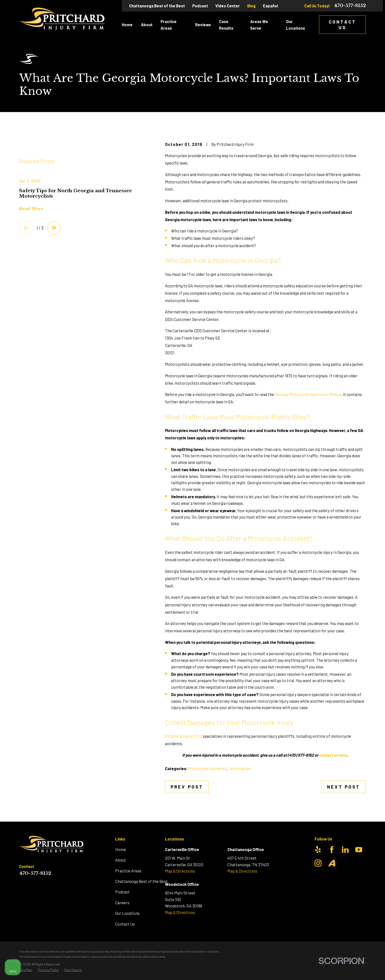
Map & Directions (180, 871)
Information (240, 768)
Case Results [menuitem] (226, 25)
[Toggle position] (358, 823)
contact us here (333, 755)
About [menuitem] (147, 25)
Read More (31, 284)
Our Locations (127, 913)
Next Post (344, 787)
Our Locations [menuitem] (296, 25)
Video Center (228, 6)
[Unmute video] (298, 823)
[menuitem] (26, 970)
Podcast (200, 6)
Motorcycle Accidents (207, 768)
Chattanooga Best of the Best (157, 6)
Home (121, 849)
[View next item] (54, 303)
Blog (251, 6)
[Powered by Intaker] (343, 970)
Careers (122, 903)
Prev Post (187, 787)
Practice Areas (128, 871)
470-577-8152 (350, 6)
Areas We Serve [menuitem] (259, 25)
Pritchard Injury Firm (184, 736)
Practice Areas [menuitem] (169, 25)
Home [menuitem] (127, 25)
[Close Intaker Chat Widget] (369, 823)
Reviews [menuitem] (203, 25)
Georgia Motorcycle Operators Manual (308, 394)
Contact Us (342, 25)
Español (270, 6)
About (121, 860)
